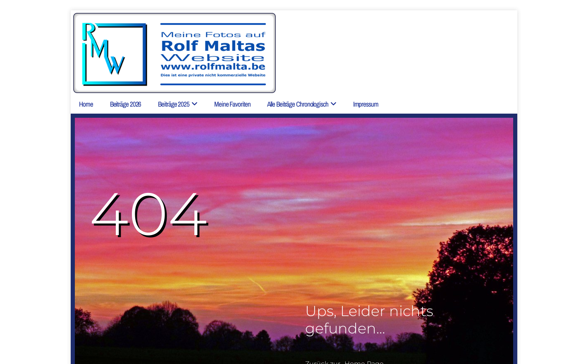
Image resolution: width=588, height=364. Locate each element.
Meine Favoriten (232, 104)
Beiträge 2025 (174, 104)
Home (86, 104)
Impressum (366, 104)
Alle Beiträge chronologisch (298, 104)
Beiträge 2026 (126, 104)
